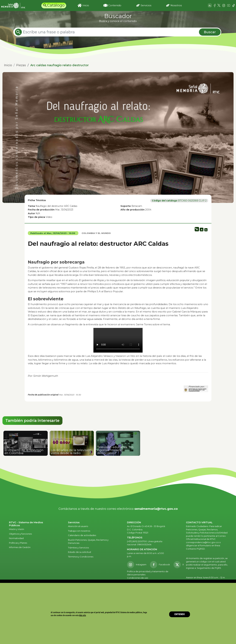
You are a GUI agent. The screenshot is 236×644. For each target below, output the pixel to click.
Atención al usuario (78, 526)
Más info (83, 615)
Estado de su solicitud (79, 552)
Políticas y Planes (18, 543)
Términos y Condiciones (81, 557)
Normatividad (16, 538)
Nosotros (176, 5)
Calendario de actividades (82, 535)
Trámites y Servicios (78, 548)
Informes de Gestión (20, 547)
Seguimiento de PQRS (209, 568)
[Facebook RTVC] (160, 565)
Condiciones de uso (138, 578)
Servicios (146, 5)
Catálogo (56, 5)
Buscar (210, 32)
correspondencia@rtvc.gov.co (202, 542)
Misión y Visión (17, 529)
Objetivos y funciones (20, 534)
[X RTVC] (180, 565)
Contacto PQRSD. (196, 549)
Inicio (86, 5)
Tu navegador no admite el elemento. (118, 340)
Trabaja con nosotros (79, 531)
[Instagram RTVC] (137, 565)
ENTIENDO (180, 614)
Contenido (115, 5)
